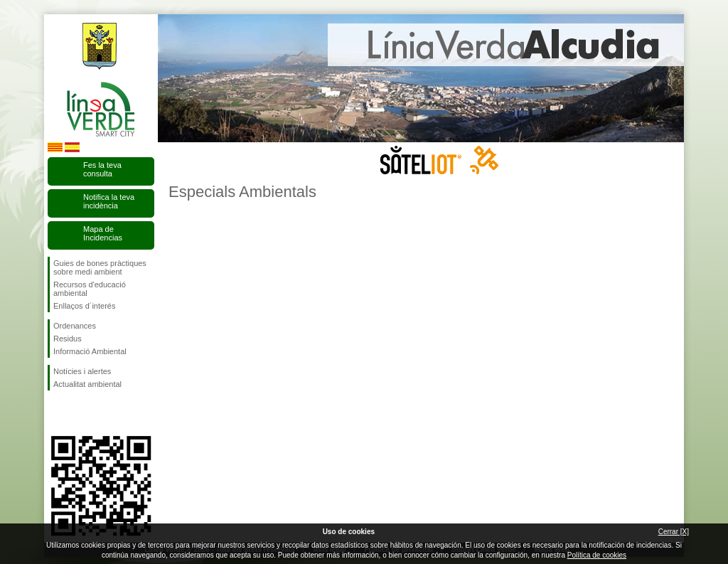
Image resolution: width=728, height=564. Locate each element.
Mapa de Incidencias (103, 233)
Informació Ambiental (90, 351)
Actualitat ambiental (87, 384)
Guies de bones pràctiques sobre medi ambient (100, 267)
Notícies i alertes (82, 371)
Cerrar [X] (674, 532)
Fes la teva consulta (102, 169)
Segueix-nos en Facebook (56, 413)
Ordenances (75, 326)
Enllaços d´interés (84, 306)
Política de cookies (597, 555)
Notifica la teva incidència (109, 201)
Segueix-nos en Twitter (80, 413)
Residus (68, 339)
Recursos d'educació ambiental (90, 289)
